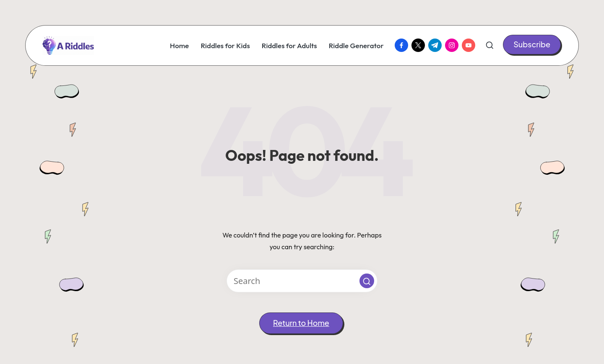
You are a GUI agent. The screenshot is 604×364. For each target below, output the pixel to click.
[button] (532, 45)
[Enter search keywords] (302, 281)
